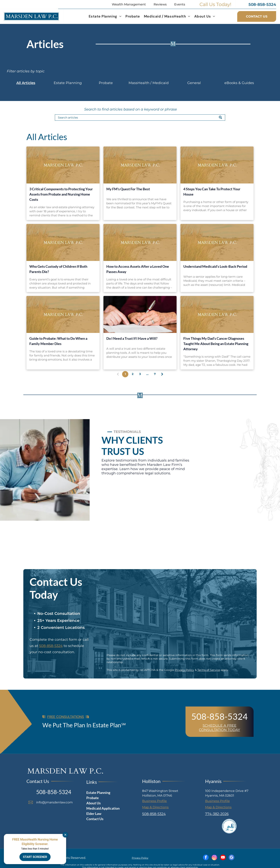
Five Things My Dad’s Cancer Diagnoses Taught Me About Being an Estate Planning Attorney (216, 344)
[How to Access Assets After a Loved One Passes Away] (140, 242)
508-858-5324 (51, 646)
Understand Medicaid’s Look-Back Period (215, 266)
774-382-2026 (217, 814)
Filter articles (18, 71)
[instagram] (214, 858)
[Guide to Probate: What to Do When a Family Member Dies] (63, 314)
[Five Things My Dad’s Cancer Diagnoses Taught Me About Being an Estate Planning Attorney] (217, 314)
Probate (106, 83)
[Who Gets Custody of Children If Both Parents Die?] (63, 242)
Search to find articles (103, 109)
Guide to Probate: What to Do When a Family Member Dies (58, 341)
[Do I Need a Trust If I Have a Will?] (140, 314)
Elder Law (94, 814)
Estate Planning (68, 83)
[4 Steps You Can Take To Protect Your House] (217, 165)
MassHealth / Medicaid (149, 83)
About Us (94, 803)
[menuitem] (105, 16)
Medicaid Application (103, 808)
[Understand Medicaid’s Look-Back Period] (217, 242)
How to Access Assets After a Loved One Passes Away (138, 269)
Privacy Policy (184, 670)
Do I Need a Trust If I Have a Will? (132, 338)
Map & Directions (155, 807)
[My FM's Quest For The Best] (140, 165)
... (147, 374)
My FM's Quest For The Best (128, 189)
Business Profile (154, 801)
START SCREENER (35, 857)
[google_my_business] (231, 858)
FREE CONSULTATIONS (66, 717)
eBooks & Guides (239, 83)
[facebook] (206, 858)
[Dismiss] (65, 835)
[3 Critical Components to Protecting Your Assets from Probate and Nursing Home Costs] (63, 165)
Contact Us (95, 819)
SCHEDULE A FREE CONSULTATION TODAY (219, 728)
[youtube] (223, 858)
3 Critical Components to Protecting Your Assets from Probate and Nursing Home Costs (61, 194)
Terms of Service (209, 670)
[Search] (140, 118)
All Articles (26, 83)
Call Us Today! (215, 4)
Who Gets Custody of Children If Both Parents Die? (58, 269)
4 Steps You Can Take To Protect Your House (212, 192)
